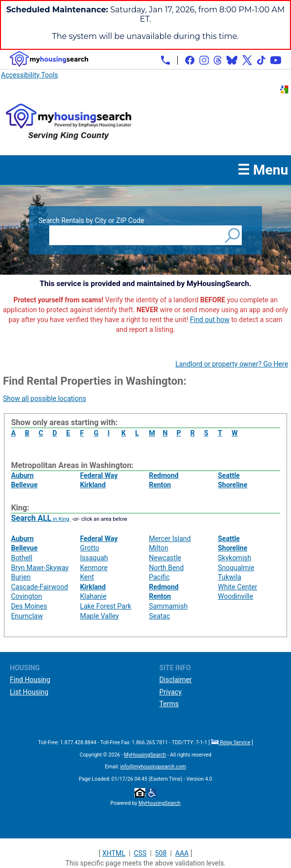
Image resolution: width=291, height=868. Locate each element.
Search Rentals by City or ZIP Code (91, 220)
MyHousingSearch (145, 755)
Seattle (229, 475)
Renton (160, 485)
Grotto (89, 548)
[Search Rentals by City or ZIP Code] (136, 235)
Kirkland (93, 485)
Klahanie (93, 596)
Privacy (171, 692)
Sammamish (168, 606)
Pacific (159, 577)
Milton (158, 548)
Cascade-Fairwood (39, 587)
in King (41, 519)
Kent (87, 577)
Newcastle (165, 558)
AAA (182, 853)
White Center (238, 587)
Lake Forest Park (105, 606)
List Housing (29, 692)
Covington (26, 596)
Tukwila (230, 577)
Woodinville (236, 596)
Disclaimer (176, 680)
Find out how (210, 320)
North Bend (166, 568)
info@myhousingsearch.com (153, 767)
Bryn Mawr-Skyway (40, 568)
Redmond (163, 475)
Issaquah (94, 558)
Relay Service (231, 742)
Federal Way (99, 475)
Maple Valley (99, 616)
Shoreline (233, 485)
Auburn (22, 475)
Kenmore (94, 568)
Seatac (159, 616)
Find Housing (30, 680)
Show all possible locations (45, 398)
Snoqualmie (236, 568)
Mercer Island (170, 539)
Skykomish (235, 558)
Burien (21, 577)
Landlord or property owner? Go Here (232, 364)
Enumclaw (27, 616)
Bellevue (24, 485)
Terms (169, 704)
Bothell (21, 558)
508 (161, 853)
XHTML (114, 853)
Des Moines (29, 606)
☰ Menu (263, 170)
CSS (140, 853)
